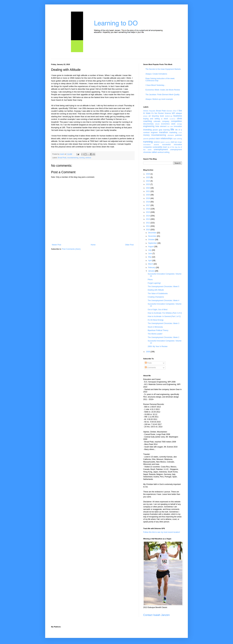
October (152, 240)
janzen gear (157, 130)
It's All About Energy (156, 320)
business (178, 116)
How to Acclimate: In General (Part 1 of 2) (164, 316)
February (152, 268)
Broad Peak (62, 158)
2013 (148, 219)
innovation (178, 126)
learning (167, 130)
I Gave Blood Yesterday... (156, 85)
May (150, 257)
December (153, 233)
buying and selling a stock (156, 119)
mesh (180, 133)
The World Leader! (155, 334)
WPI (173, 113)
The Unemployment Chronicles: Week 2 (163, 337)
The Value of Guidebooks (158, 294)
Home (93, 245)
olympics (171, 135)
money (146, 135)
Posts (148, 363)
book (162, 116)
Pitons (150, 280)
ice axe (170, 126)
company (166, 121)
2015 (148, 212)
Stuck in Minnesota (155, 327)
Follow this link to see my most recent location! (162, 532)
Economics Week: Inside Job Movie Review (163, 90)
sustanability (158, 147)
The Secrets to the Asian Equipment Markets (163, 69)
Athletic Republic (149, 111)
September (153, 243)
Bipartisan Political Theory (158, 330)
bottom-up (169, 116)
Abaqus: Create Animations (156, 74)
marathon (164, 132)
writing (167, 152)
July (150, 250)
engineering (149, 126)
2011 (148, 226)
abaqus (179, 113)
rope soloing (177, 139)
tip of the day (173, 147)
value (154, 152)
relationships (167, 138)
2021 (148, 191)
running (82, 158)
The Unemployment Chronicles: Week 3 (163, 323)
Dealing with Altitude (156, 290)
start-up (174, 142)
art (150, 116)
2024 (148, 181)
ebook (157, 124)
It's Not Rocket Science (161, 113)
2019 (148, 198)
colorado (157, 121)
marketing (173, 132)
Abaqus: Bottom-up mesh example (159, 99)
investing (147, 130)
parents (146, 139)
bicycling (155, 116)
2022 (148, 188)
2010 (148, 230)
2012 (148, 223)
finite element (161, 126)
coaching (148, 121)
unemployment (161, 149)
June (150, 254)
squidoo (168, 142)
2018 (148, 202)
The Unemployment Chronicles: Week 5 (163, 287)
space (162, 142)
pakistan (179, 135)
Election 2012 (172, 111)
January (152, 271)
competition (176, 121)
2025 (148, 177)
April (150, 261)
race (158, 138)
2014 (148, 216)
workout (88, 158)
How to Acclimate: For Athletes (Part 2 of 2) (165, 313)
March (151, 264)
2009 (148, 352)
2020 (148, 195)
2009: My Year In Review (158, 346)
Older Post (129, 245)
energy (179, 124)
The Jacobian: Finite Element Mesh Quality (162, 95)
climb (179, 119)
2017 (148, 205)
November (153, 236)
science (157, 142)
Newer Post (56, 245)
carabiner (173, 119)
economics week (168, 124)
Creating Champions (156, 297)
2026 (148, 174)
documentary (148, 124)
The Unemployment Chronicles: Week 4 (163, 301)
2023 (148, 184)
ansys (145, 116)
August (151, 247)
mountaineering (73, 158)
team (165, 147)
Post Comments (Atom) (71, 249)
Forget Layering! (154, 283)
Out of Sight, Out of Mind (158, 310)
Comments (150, 368)
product (152, 139)
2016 (148, 209)
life (172, 129)
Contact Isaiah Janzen (156, 615)
